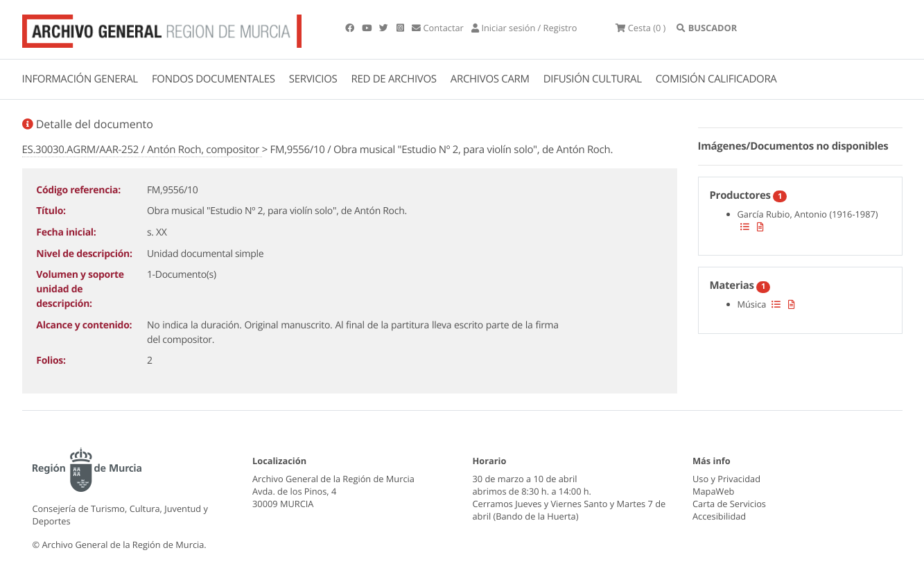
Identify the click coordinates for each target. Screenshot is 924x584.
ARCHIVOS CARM (490, 79)
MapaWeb (713, 491)
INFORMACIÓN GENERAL (80, 79)
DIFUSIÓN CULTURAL (593, 79)
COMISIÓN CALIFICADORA (716, 79)
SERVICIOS (313, 79)
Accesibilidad (719, 516)
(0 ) (640, 28)
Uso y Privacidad (726, 479)
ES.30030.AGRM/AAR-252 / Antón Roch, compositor (142, 150)
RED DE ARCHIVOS (394, 79)
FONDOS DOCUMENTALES (213, 79)
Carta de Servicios (729, 504)
